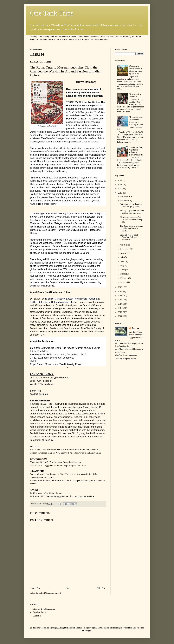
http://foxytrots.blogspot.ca (44, 609)
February (124, 278)
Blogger (88, 631)
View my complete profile (126, 359)
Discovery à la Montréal (135, 95)
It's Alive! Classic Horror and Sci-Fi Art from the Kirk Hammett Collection (64, 450)
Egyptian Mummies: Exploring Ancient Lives (65, 465)
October (124, 245)
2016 (120, 296)
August (124, 253)
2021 (120, 185)
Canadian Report (39, 612)
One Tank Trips (52, 13)
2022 (120, 180)
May (123, 266)
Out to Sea (37, 616)
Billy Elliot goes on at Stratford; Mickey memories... (129, 237)
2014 (120, 304)
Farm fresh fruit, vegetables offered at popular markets (136, 151)
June (123, 262)
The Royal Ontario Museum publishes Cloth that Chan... (131, 228)
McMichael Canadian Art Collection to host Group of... (131, 220)
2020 (120, 189)
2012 (120, 312)
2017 (120, 292)
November (125, 201)
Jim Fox (135, 328)
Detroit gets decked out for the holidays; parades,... (131, 205)
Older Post (101, 588)
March (123, 274)
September (125, 249)
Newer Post (36, 588)
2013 (120, 308)
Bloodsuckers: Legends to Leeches (65, 462)
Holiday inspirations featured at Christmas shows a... (132, 212)
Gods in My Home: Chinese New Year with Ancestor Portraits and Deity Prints (66, 453)
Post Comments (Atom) (51, 593)
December (125, 196)
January (124, 282)
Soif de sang (57, 493)
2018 (120, 287)
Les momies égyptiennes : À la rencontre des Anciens (70, 496)
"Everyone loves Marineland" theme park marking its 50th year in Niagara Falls (130, 123)
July (122, 257)
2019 (120, 193)
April (123, 270)
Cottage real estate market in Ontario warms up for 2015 (136, 70)
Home (68, 588)
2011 (120, 316)
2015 (120, 300)
